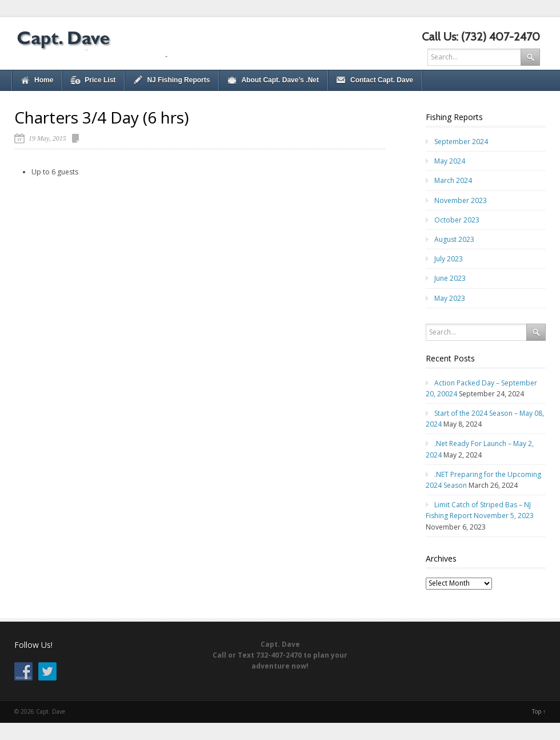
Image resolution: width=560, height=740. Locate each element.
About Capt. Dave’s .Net (280, 80)
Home (44, 80)
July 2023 (449, 259)
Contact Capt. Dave (382, 80)
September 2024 (461, 142)
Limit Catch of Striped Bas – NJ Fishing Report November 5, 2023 (480, 510)
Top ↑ (539, 711)
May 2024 (450, 161)
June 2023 (450, 278)
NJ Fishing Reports (178, 80)
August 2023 (454, 239)
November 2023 (461, 200)
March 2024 (453, 180)
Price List (100, 80)
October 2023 (457, 220)
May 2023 (450, 298)
